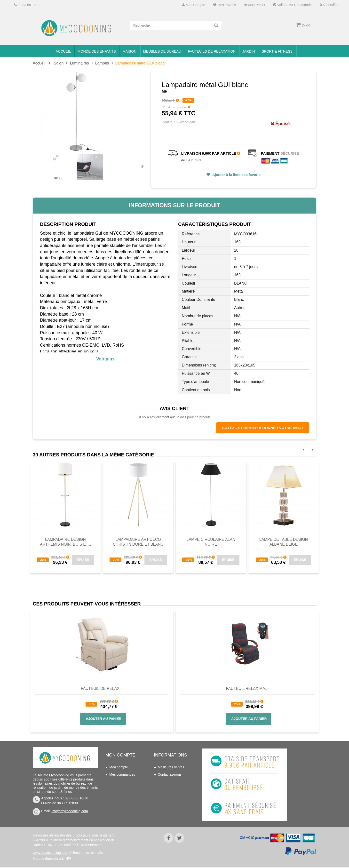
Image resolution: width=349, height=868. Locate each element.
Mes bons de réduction (127, 804)
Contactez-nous (170, 774)
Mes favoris (224, 5)
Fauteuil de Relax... (102, 689)
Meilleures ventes (171, 767)
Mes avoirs (118, 782)
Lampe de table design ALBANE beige (284, 542)
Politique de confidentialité (168, 814)
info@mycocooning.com (70, 811)
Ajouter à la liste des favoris (236, 175)
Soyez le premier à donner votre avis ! (263, 428)
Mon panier (254, 5)
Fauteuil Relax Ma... (247, 689)
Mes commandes (122, 774)
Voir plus (105, 359)
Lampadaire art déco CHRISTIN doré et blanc (138, 542)
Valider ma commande (293, 5)
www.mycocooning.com (50, 853)
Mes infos (117, 796)
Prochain (144, 170)
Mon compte (194, 5)
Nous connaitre (169, 796)
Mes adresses (120, 789)
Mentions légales (171, 804)
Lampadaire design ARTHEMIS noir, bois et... (65, 542)
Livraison (165, 782)
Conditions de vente (173, 789)
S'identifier (329, 5)
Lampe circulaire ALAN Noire (211, 542)
